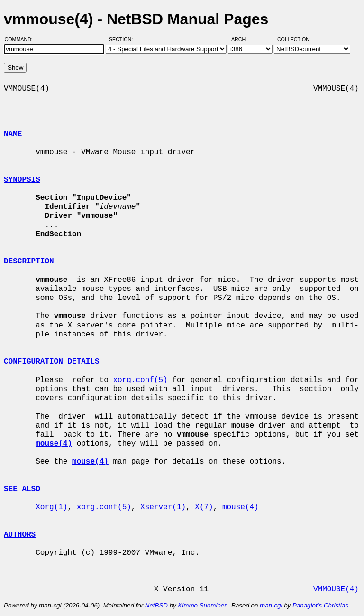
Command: (22, 39)
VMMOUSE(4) (336, 589)
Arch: (243, 39)
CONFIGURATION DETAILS (52, 362)
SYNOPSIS (22, 180)
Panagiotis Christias (320, 605)
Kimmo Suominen (203, 605)
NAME (13, 134)
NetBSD (156, 605)
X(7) (204, 507)
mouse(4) (241, 507)
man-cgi (271, 605)
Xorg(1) (51, 507)
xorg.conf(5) (140, 380)
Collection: (294, 39)
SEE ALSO (22, 489)
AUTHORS (20, 535)
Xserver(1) (163, 507)
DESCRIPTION (29, 261)
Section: (123, 39)
